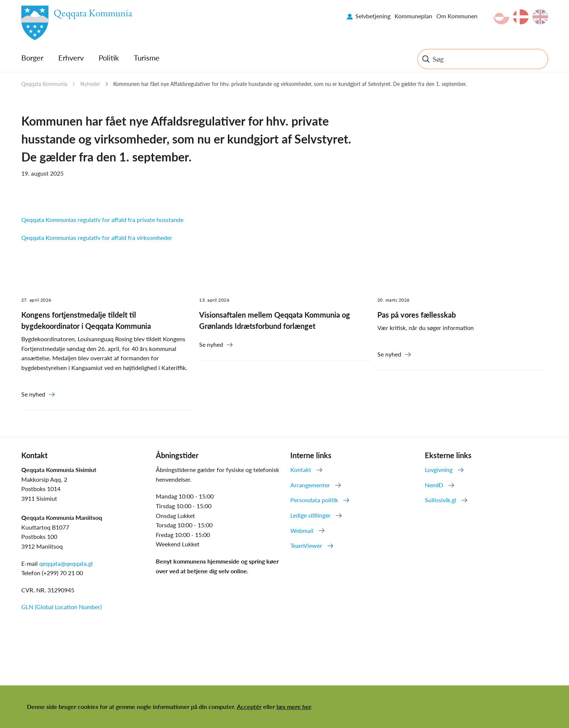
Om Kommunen (457, 16)
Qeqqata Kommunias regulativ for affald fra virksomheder (97, 237)
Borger (32, 58)
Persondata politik (314, 500)
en (540, 17)
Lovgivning (439, 470)
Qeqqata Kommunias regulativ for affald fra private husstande (102, 220)
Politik (109, 58)
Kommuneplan (413, 16)
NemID (434, 485)
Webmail (302, 530)
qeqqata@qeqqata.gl (66, 563)
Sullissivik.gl (440, 500)
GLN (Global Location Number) (61, 607)
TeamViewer (306, 545)
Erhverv (71, 58)
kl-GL (501, 17)
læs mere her (294, 707)
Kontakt (301, 470)
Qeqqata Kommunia (44, 84)
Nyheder (90, 84)
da (521, 17)
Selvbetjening (373, 16)
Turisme (147, 58)
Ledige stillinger (310, 515)
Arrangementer (310, 485)
